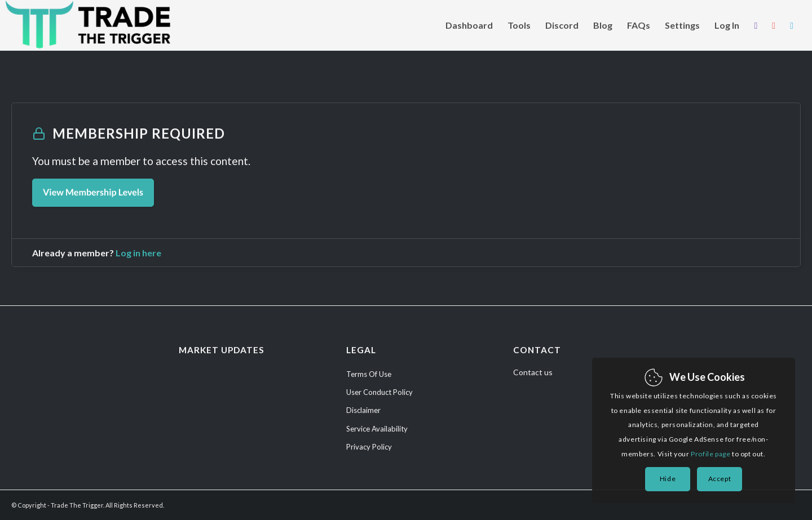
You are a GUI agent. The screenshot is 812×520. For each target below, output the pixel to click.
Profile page (710, 454)
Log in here (138, 253)
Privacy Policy (369, 447)
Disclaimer (363, 410)
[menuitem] (469, 25)
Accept (720, 479)
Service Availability (377, 429)
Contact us (533, 372)
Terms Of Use (369, 374)
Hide (668, 479)
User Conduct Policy (379, 392)
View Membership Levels (93, 192)
